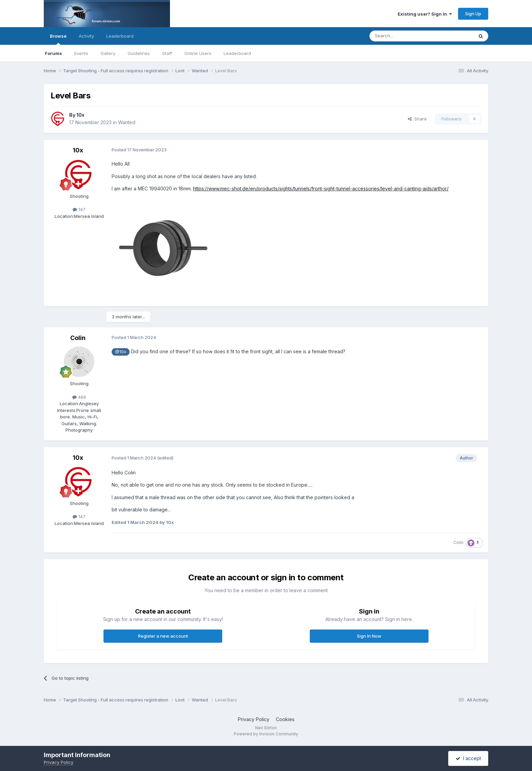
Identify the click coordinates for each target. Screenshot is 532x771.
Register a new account (163, 636)
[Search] (404, 36)
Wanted (127, 122)
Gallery (108, 53)
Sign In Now (369, 636)
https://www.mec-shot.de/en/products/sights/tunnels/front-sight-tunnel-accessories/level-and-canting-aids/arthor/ (321, 189)
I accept (468, 758)
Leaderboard (237, 53)
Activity (86, 36)
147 (79, 209)
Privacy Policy (254, 719)
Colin (78, 338)
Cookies (285, 719)
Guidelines (139, 53)
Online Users (198, 53)
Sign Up (473, 14)
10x (80, 115)
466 (79, 397)
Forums (53, 53)
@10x (121, 352)
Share (417, 119)
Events (81, 53)
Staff (167, 53)
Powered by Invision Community (266, 734)
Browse (58, 39)
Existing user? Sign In (425, 14)
